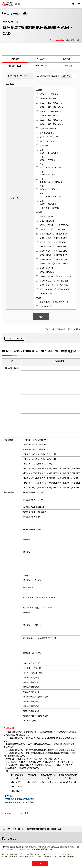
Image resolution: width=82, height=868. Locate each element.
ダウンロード (18, 829)
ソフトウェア (41, 66)
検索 (41, 316)
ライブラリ (67, 66)
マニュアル (41, 59)
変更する (67, 76)
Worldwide (73, 4)
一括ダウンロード (15, 339)
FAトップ (6, 829)
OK (40, 863)
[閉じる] (78, 847)
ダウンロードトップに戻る (16, 813)
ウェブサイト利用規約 (67, 857)
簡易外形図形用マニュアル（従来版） (20, 799)
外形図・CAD (15, 66)
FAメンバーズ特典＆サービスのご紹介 (63, 329)
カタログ (15, 59)
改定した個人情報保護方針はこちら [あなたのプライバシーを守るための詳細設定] (40, 849)
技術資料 (67, 59)
